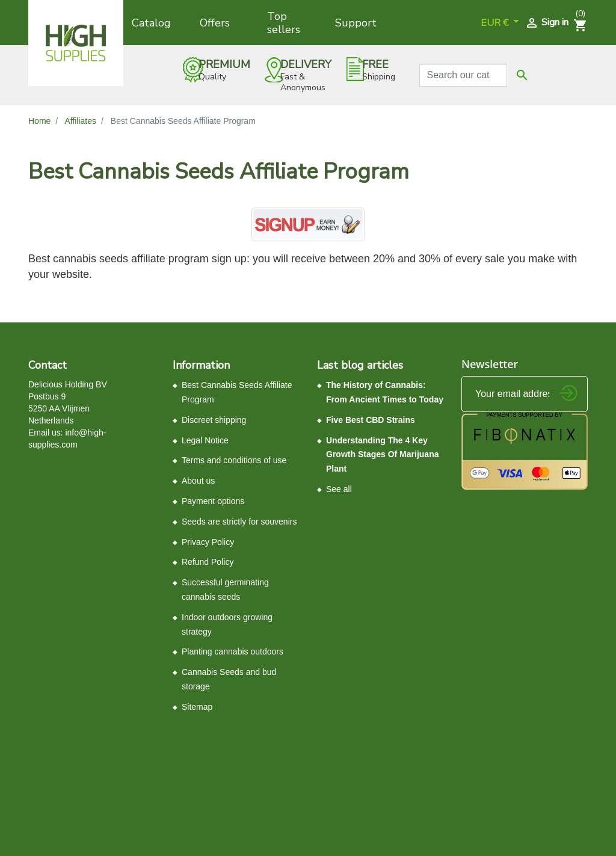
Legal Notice (205, 440)
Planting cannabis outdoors (233, 651)
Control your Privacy (69, 749)
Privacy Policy (208, 542)
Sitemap (197, 707)
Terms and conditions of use (234, 460)
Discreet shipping (214, 420)
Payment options (213, 501)
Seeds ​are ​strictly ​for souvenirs (239, 522)
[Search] (464, 75)
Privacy (225, 744)
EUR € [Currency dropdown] (496, 23)
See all (339, 489)
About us (198, 481)
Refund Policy (208, 562)
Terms (250, 744)
